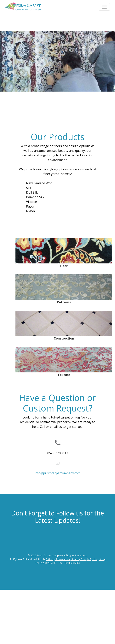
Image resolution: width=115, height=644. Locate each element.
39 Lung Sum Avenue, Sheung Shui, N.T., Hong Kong (76, 559)
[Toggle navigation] (104, 7)
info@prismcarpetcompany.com (57, 473)
